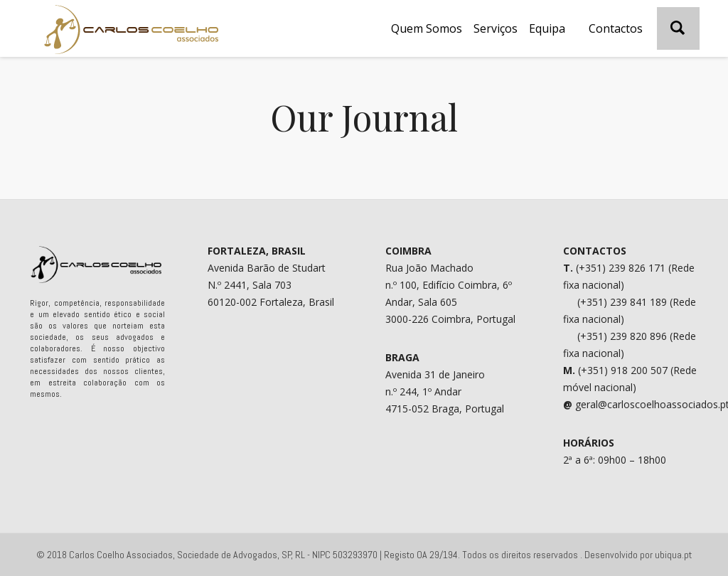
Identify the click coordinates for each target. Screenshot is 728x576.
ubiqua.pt (673, 555)
